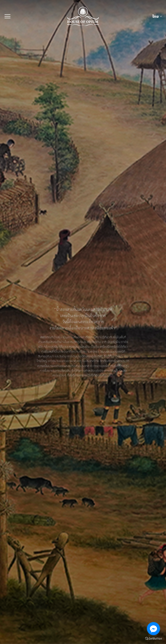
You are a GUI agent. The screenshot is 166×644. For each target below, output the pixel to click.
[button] (7, 16)
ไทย (157, 16)
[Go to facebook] (153, 629)
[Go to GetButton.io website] (153, 639)
